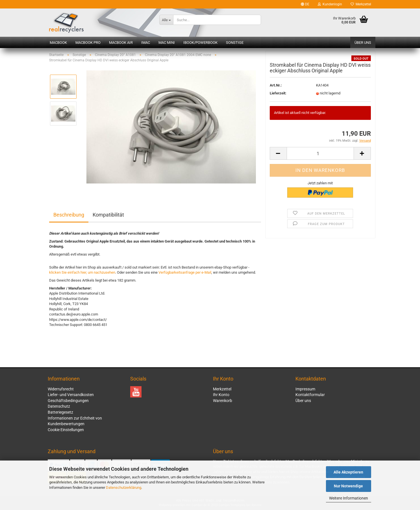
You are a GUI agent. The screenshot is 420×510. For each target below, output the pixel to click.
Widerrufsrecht (61, 389)
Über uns (363, 43)
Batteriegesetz (60, 412)
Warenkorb (223, 401)
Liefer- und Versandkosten (71, 395)
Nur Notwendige (348, 486)
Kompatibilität (108, 215)
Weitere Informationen (349, 498)
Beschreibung (69, 215)
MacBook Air (121, 43)
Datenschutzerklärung (124, 488)
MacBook (58, 43)
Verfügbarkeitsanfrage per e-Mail (185, 272)
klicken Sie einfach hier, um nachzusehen (82, 272)
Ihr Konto (221, 395)
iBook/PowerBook (200, 43)
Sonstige (235, 43)
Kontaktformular (310, 395)
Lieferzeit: (278, 95)
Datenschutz (59, 406)
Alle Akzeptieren (348, 472)
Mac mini (167, 43)
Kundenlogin (330, 4)
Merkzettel (361, 4)
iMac (146, 43)
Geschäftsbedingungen (68, 401)
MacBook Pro (88, 43)
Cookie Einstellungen (66, 430)
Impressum (305, 389)
